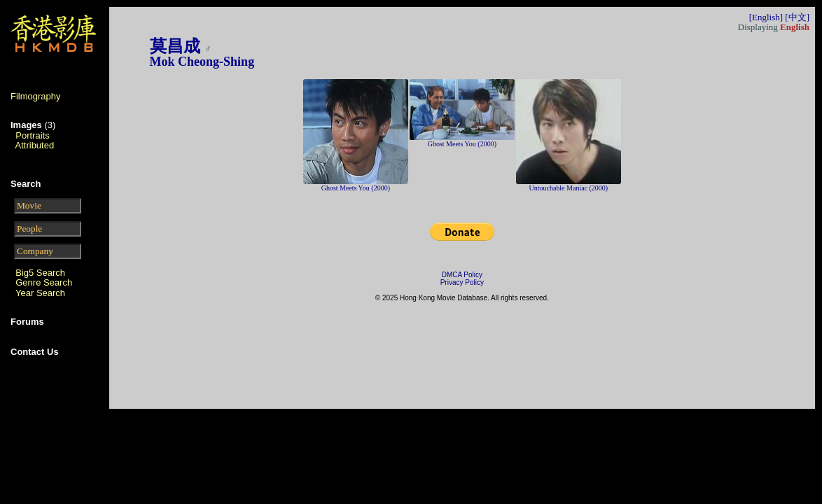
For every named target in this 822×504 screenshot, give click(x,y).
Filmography (36, 96)
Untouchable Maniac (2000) (568, 188)
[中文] (797, 17)
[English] (766, 17)
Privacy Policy (462, 282)
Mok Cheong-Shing (202, 62)
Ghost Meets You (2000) (356, 188)
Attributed (35, 145)
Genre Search (44, 282)
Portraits (32, 135)
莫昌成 (175, 46)
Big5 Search (40, 273)
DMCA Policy (462, 275)
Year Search (40, 293)
